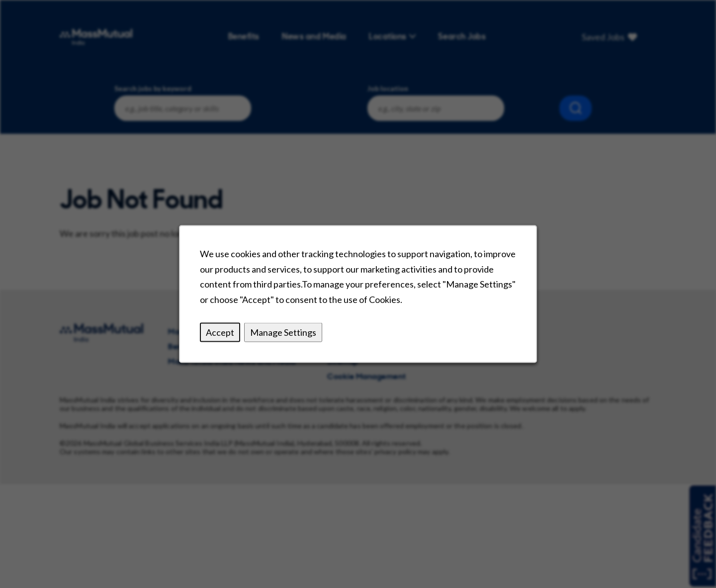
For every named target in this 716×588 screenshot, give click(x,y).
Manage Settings (283, 332)
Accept (220, 332)
